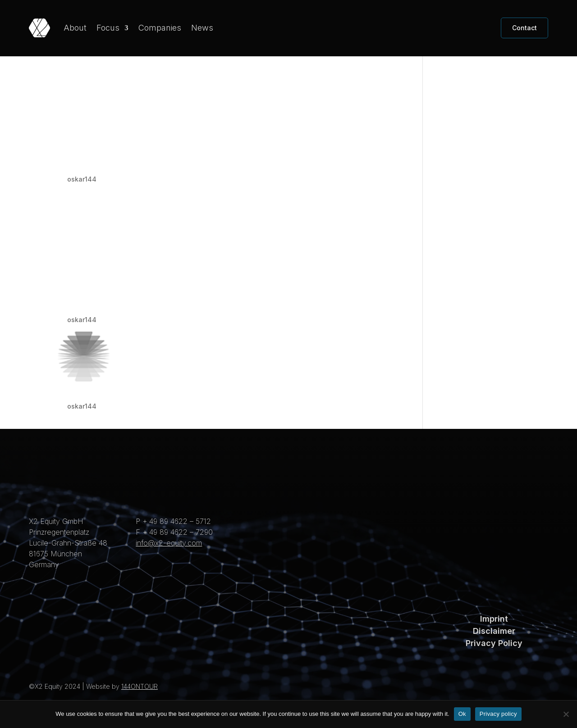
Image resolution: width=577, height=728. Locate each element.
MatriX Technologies (116, 319)
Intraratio (83, 179)
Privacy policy (498, 714)
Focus (108, 28)
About (75, 28)
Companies (160, 28)
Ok (462, 714)
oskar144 (82, 194)
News (202, 28)
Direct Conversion (108, 406)
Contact (524, 28)
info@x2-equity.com (169, 558)
